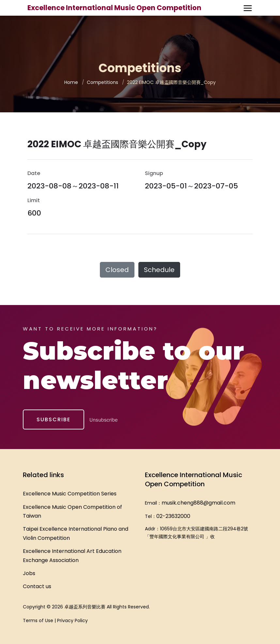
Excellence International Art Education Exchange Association (72, 555)
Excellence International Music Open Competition (114, 8)
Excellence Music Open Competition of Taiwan (72, 511)
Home (71, 82)
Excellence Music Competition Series (70, 494)
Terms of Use (38, 620)
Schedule (159, 270)
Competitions (102, 82)
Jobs (29, 573)
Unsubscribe (104, 420)
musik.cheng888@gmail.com (198, 503)
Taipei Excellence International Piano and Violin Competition (76, 533)
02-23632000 (173, 516)
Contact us (37, 586)
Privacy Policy (72, 620)
